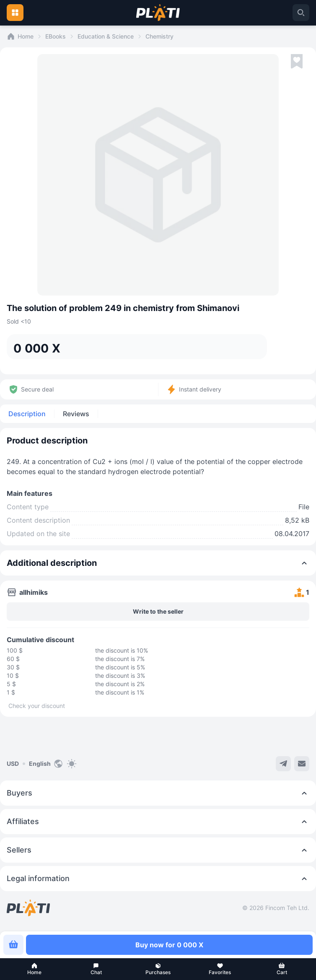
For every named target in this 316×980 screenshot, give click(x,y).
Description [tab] (27, 414)
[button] (34, 969)
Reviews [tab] (76, 414)
